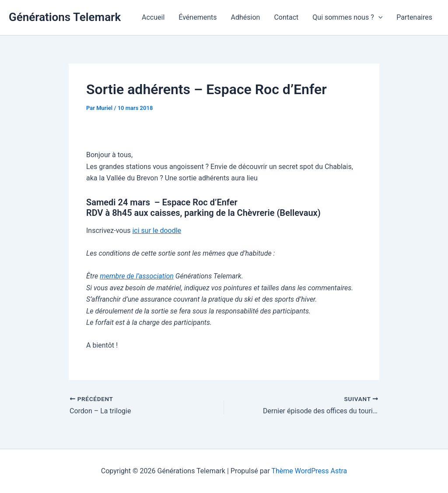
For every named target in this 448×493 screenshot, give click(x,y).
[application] (378, 18)
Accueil (153, 17)
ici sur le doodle (157, 231)
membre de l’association (137, 276)
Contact (286, 17)
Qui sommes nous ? (347, 18)
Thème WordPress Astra (309, 471)
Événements (198, 17)
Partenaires (414, 17)
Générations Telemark (65, 17)
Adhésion (246, 17)
